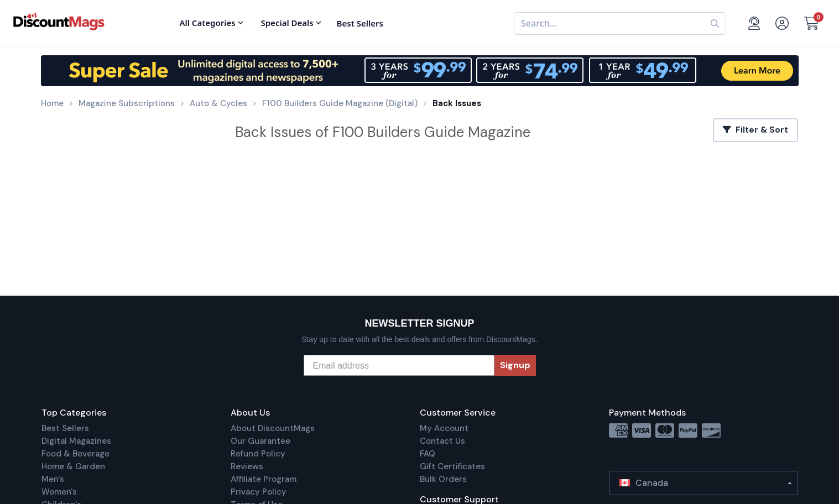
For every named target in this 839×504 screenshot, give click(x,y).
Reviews (247, 466)
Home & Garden (73, 466)
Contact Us (442, 441)
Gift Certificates (452, 466)
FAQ (428, 454)
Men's (53, 479)
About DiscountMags (273, 428)
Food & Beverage (75, 454)
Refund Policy (258, 454)
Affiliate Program (264, 479)
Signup (515, 365)
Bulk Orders (443, 479)
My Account (444, 428)
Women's (59, 492)
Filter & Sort (755, 130)
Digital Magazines (76, 441)
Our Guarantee (260, 441)
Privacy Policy (259, 492)
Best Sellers (65, 428)
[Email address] (399, 365)
